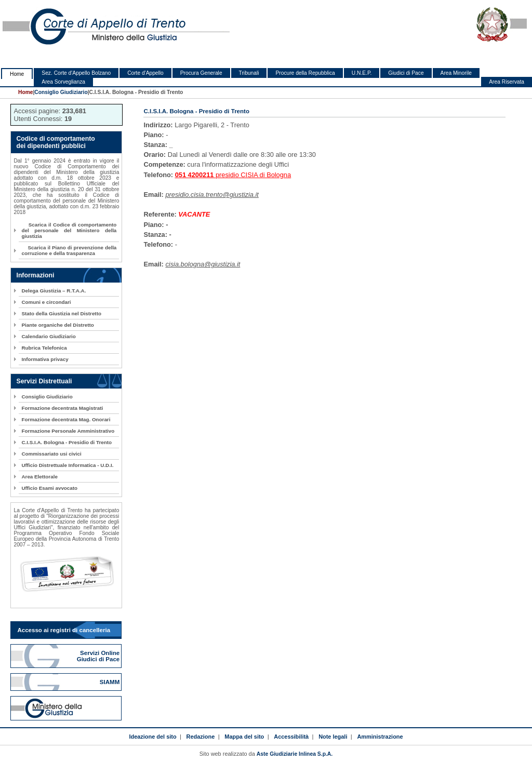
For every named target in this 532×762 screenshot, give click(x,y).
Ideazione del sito (152, 737)
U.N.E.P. (362, 73)
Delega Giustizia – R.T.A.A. (54, 291)
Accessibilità (291, 737)
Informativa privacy (45, 359)
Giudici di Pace (406, 73)
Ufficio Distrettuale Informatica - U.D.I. (67, 465)
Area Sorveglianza (63, 82)
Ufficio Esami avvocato (49, 488)
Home (17, 74)
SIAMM (111, 682)
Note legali (333, 737)
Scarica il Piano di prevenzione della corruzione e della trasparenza (69, 250)
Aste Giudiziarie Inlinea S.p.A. (295, 754)
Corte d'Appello (145, 73)
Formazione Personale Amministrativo (68, 431)
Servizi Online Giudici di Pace (99, 656)
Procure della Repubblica (305, 73)
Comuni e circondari (46, 302)
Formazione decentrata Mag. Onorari (66, 419)
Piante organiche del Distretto (57, 325)
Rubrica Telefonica (44, 348)
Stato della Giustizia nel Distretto (61, 313)
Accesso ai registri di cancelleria (64, 630)
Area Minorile (456, 73)
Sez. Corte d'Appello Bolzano (76, 73)
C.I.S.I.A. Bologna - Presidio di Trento (66, 442)
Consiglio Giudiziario (61, 92)
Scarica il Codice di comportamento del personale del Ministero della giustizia (69, 230)
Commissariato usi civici (51, 454)
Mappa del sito (244, 737)
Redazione (201, 737)
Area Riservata (507, 82)
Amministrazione (380, 737)
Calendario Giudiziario (48, 336)
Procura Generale (201, 73)
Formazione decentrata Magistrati (62, 408)
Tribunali (249, 73)
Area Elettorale (39, 477)
